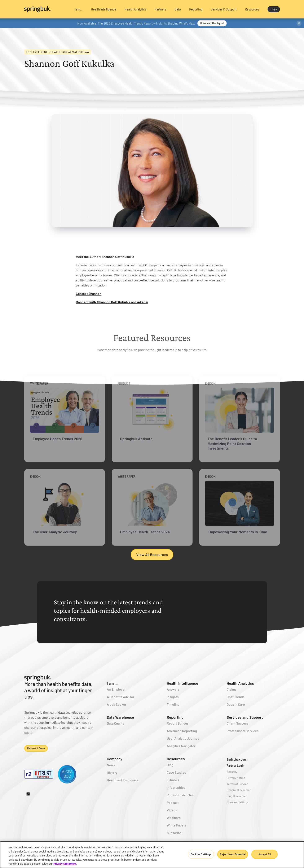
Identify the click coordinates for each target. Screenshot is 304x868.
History (112, 772)
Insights (173, 697)
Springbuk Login (237, 759)
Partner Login (236, 766)
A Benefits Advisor (121, 697)
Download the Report (212, 23)
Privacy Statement (65, 864)
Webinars (174, 818)
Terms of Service (237, 784)
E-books (173, 780)
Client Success (238, 723)
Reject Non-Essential (233, 854)
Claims (232, 689)
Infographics (176, 787)
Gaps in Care (236, 704)
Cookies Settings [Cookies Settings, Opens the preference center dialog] (201, 854)
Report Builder (178, 723)
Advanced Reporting (182, 731)
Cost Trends (236, 697)
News (111, 765)
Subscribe (174, 833)
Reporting (175, 717)
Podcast (173, 802)
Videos (172, 810)
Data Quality (116, 723)
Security (232, 772)
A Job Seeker (117, 704)
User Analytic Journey (183, 738)
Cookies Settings (238, 802)
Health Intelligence (182, 683)
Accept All (265, 854)
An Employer (116, 689)
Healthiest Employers (123, 780)
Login (274, 9)
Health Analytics (240, 683)
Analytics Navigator (181, 746)
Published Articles (180, 795)
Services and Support (245, 717)
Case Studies (176, 772)
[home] (46, 9)
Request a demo (36, 748)
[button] (78, 9)
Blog (170, 765)
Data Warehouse (120, 717)
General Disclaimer (239, 790)
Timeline (173, 704)
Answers (173, 689)
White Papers (177, 825)
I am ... (112, 683)
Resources (176, 759)
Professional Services (243, 731)
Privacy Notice (236, 778)
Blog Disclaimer (237, 796)
